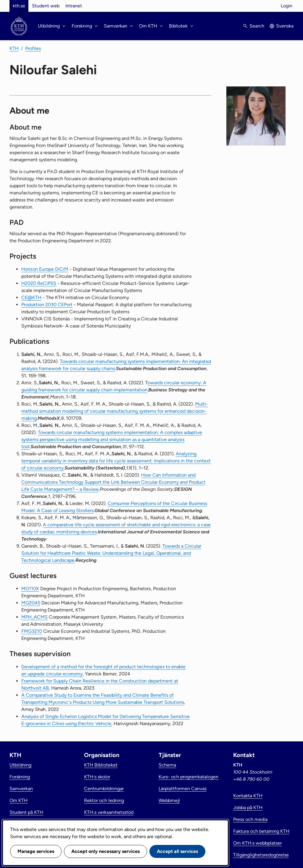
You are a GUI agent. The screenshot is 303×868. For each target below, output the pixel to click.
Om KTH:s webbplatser (257, 843)
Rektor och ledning (104, 800)
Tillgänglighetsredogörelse (261, 855)
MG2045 (31, 603)
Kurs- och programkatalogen (188, 777)
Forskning (20, 777)
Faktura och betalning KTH (261, 831)
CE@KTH (31, 297)
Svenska (285, 26)
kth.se (19, 6)
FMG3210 (32, 631)
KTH (14, 48)
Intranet (74, 6)
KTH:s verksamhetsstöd (109, 812)
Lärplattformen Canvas (183, 789)
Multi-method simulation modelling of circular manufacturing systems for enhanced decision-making (115, 411)
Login (287, 6)
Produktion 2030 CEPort (47, 305)
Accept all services (177, 851)
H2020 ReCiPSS (39, 283)
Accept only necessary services (105, 851)
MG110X (30, 589)
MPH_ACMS (34, 617)
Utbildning (20, 765)
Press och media (250, 819)
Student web (46, 6)
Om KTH (18, 800)
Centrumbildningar (104, 789)
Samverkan (21, 789)
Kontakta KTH (248, 796)
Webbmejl (169, 800)
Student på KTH (26, 812)
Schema (167, 765)
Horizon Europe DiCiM (45, 269)
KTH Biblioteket (101, 765)
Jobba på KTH (248, 808)
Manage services (36, 851)
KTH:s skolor (97, 777)
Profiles (33, 48)
